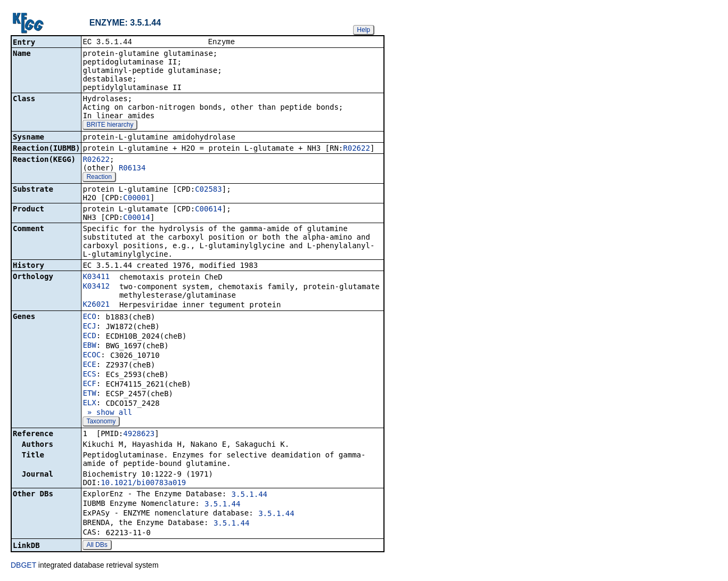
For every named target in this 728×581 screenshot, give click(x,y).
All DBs (97, 546)
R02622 (357, 149)
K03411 (96, 277)
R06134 (132, 169)
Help (363, 30)
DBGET (23, 566)
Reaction (99, 178)
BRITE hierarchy (110, 126)
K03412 (96, 287)
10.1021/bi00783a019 (143, 484)
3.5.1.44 (250, 495)
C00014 (137, 218)
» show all (107, 413)
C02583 (208, 190)
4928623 (139, 435)
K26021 (96, 305)
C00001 (137, 199)
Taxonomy (101, 422)
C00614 (208, 210)
